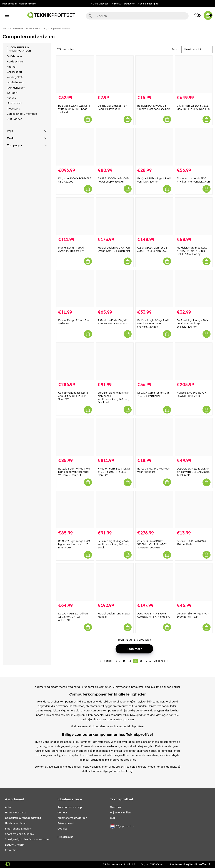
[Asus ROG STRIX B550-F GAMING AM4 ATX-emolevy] (154, 582)
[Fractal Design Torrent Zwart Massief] (115, 582)
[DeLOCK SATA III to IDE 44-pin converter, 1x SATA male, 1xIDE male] (194, 437)
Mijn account (10, 4)
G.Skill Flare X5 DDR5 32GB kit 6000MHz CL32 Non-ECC (193, 107)
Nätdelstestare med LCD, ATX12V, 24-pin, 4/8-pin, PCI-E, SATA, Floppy (192, 251)
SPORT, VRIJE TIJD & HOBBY (20, 834)
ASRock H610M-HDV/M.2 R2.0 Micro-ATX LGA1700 (113, 322)
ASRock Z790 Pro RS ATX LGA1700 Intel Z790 (192, 394)
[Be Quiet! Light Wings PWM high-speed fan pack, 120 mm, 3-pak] (75, 510)
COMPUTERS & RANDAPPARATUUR (28, 29)
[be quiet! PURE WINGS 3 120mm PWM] (194, 510)
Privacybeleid (66, 823)
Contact (62, 813)
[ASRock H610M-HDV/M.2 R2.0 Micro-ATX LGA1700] (115, 289)
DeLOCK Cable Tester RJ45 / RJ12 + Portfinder (153, 394)
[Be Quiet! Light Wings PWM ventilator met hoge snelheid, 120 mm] (194, 289)
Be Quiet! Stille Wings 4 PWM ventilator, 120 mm (154, 180)
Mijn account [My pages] (65, 837)
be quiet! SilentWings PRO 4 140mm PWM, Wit (193, 615)
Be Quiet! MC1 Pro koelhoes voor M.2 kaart (153, 470)
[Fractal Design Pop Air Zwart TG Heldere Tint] (75, 216)
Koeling (11, 67)
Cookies (62, 829)
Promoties (11, 850)
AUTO (8, 807)
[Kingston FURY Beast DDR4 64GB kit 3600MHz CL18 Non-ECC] (115, 437)
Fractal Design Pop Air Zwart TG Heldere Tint (71, 249)
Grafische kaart (16, 82)
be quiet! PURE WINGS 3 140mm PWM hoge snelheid (154, 107)
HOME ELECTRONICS (16, 813)
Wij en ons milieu (120, 813)
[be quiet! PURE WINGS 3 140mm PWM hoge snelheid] (154, 74)
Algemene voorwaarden (72, 818)
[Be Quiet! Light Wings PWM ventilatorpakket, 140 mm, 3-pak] (115, 510)
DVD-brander (15, 56)
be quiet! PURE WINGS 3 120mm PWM (191, 543)
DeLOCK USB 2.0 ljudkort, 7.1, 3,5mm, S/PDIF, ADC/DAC (73, 617)
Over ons (115, 807)
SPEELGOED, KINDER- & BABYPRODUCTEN (27, 839)
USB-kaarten (14, 119)
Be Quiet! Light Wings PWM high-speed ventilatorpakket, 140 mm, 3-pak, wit (114, 398)
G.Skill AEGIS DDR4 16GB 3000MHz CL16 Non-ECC (152, 249)
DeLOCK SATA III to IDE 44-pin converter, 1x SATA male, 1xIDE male (194, 472)
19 (150, 661)
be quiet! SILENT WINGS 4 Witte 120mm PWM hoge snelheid (74, 109)
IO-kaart (12, 93)
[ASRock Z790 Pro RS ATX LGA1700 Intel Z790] (194, 361)
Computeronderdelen (59, 29)
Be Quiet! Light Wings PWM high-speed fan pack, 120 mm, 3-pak (74, 544)
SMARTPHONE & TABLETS (18, 829)
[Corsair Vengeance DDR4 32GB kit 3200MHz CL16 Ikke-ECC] (75, 361)
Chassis (11, 98)
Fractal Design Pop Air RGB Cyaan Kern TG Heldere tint (114, 249)
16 (141, 661)
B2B (112, 818)
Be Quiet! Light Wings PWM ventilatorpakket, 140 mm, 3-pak (114, 544)
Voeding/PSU (15, 77)
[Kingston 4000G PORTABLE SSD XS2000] (75, 147)
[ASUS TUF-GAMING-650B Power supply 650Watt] (115, 147)
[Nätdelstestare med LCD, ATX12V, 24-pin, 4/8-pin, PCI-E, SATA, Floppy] (194, 216)
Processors (13, 109)
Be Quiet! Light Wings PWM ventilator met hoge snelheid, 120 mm (193, 324)
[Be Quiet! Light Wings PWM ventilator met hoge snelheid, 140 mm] (154, 289)
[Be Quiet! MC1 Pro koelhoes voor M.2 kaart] (154, 437)
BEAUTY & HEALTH (15, 845)
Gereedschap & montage (22, 114)
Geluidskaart (14, 72)
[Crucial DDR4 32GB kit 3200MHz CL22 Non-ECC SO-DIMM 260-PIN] (154, 510)
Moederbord (14, 103)
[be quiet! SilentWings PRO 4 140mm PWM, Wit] (194, 582)
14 (130, 661)
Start (5, 29)
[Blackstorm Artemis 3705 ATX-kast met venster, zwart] (194, 147)
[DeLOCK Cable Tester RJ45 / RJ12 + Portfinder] (154, 361)
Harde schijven (16, 62)
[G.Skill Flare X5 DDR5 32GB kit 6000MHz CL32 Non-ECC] (194, 74)
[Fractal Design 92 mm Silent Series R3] (75, 289)
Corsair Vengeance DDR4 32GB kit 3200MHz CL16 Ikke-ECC (73, 396)
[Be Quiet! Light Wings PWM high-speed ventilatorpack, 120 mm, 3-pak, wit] (75, 437)
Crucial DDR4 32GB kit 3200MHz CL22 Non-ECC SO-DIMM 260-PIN (152, 544)
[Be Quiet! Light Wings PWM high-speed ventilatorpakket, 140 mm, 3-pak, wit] (115, 361)
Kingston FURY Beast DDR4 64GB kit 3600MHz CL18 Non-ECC (114, 472)
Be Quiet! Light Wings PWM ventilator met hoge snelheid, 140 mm (153, 324)
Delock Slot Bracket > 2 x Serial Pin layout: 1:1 (112, 107)
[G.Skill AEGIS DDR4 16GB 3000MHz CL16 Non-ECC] (154, 216)
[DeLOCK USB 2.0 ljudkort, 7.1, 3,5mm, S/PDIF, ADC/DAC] (75, 582)
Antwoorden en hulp (70, 807)
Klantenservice (27, 4)
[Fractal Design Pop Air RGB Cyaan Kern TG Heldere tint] (115, 216)
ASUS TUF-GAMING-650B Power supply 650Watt (113, 180)
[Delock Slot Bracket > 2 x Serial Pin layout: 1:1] (115, 74)
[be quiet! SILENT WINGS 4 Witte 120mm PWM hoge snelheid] (75, 74)
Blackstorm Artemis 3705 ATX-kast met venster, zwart (193, 180)
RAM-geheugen (16, 88)
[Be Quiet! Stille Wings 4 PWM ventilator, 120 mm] (154, 147)
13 (124, 661)
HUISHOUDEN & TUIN (16, 823)
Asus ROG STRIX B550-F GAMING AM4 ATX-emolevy (154, 615)
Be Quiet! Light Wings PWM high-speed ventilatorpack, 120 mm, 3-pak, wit (74, 472)
